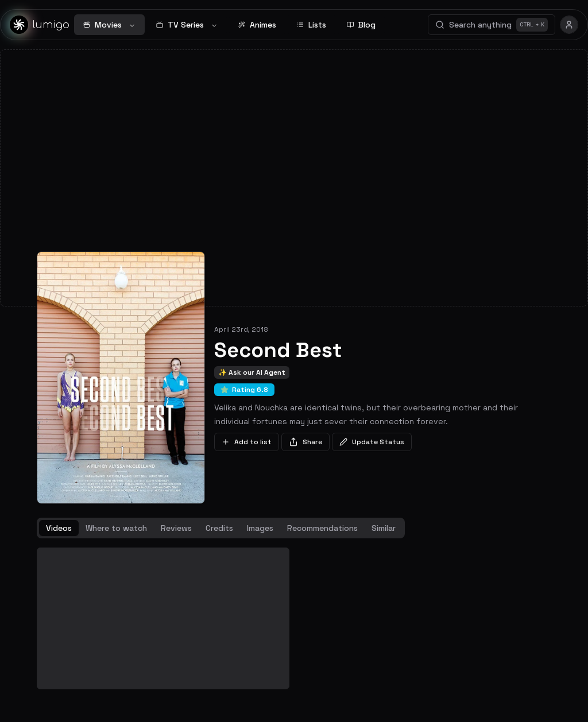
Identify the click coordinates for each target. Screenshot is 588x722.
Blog (361, 25)
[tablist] (221, 528)
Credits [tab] (219, 528)
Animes (257, 25)
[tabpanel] (294, 619)
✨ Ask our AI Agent (252, 372)
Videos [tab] (59, 528)
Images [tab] (260, 528)
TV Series (187, 25)
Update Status (372, 442)
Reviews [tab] (176, 528)
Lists (312, 25)
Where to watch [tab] (116, 528)
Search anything (492, 25)
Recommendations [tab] (322, 528)
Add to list (247, 442)
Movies (109, 25)
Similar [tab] (384, 528)
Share (305, 442)
